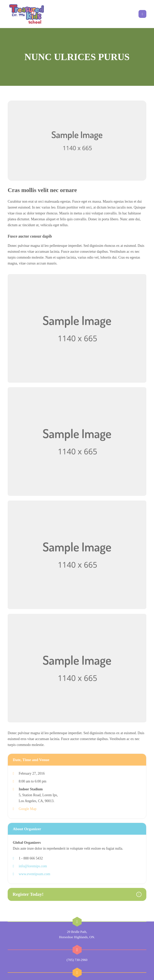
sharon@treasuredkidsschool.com (77, 974)
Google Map (27, 800)
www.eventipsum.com (34, 866)
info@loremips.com (33, 858)
